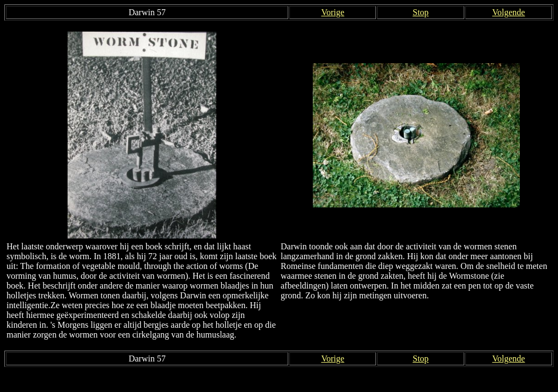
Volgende (508, 12)
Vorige (332, 12)
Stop (420, 12)
